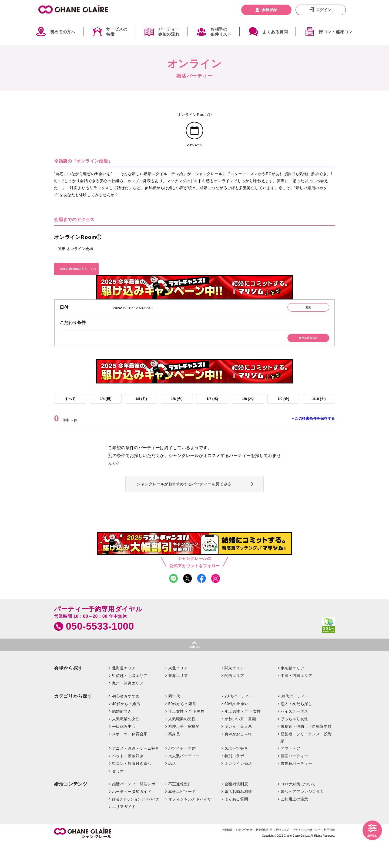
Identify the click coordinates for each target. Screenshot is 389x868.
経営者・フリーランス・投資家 (306, 762)
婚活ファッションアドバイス (136, 824)
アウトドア (291, 773)
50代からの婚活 (182, 729)
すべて (70, 411)
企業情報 (196, 856)
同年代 (174, 721)
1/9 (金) (283, 411)
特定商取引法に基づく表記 (254, 856)
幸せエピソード (182, 817)
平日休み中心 (124, 751)
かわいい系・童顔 (240, 744)
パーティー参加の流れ (169, 32)
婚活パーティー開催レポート (138, 809)
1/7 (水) (212, 411)
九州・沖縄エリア (128, 708)
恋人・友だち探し (296, 729)
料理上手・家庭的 (184, 751)
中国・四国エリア (296, 701)
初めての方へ (63, 32)
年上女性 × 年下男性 (187, 736)
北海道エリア (124, 693)
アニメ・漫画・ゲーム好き (136, 773)
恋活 (172, 789)
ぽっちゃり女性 (294, 744)
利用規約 (328, 856)
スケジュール (195, 149)
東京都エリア (292, 693)
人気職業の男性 (182, 744)
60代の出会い (237, 729)
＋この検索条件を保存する (313, 432)
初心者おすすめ (126, 721)
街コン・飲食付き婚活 (132, 789)
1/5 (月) (141, 411)
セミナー (120, 796)
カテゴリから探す (73, 721)
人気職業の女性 (126, 744)
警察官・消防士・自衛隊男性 (306, 751)
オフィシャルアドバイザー (192, 824)
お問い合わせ (218, 856)
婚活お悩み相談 (238, 817)
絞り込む (370, 834)
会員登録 (269, 10)
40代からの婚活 (126, 729)
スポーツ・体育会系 (130, 759)
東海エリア (178, 701)
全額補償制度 (236, 809)
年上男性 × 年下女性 (243, 736)
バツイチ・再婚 (182, 773)
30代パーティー (295, 721)
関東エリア (234, 693)
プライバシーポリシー (298, 856)
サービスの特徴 (117, 32)
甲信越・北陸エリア (130, 701)
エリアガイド (124, 832)
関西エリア (234, 701)
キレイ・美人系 (238, 751)
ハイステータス (294, 736)
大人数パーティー (184, 781)
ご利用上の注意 (294, 824)
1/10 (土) (319, 411)
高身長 (174, 759)
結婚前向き (122, 736)
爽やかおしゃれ (238, 759)
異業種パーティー (296, 789)
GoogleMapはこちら (79, 274)
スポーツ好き (236, 773)
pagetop (194, 671)
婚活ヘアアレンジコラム (302, 817)
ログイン (324, 10)
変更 (304, 316)
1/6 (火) (177, 411)
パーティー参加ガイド (132, 817)
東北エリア (178, 693)
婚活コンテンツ (71, 809)
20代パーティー (239, 721)
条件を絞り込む (304, 348)
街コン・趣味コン (336, 32)
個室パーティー (294, 781)
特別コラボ (234, 781)
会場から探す (68, 693)
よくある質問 (275, 32)
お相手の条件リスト (221, 32)
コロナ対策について (298, 809)
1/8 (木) (248, 411)
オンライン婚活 (238, 789)
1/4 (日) (105, 411)
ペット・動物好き (128, 781)
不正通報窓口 (180, 809)
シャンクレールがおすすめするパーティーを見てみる (192, 502)
